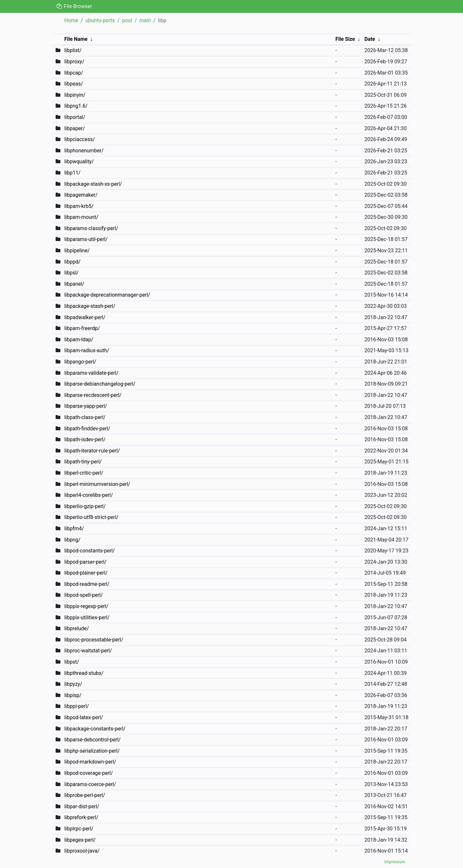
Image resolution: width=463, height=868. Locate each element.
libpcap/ (74, 73)
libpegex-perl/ (80, 840)
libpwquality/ (79, 161)
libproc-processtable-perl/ (94, 640)
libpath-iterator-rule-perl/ (92, 451)
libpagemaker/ (81, 195)
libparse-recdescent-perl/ (93, 395)
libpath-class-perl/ (85, 417)
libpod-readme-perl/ (87, 584)
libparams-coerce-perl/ (90, 784)
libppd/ (72, 262)
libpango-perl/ (80, 362)
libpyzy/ (73, 684)
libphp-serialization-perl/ (92, 751)
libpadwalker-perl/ (85, 317)
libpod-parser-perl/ (85, 562)
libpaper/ (75, 128)
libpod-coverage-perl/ (89, 773)
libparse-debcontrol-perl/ (92, 740)
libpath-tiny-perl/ (83, 462)
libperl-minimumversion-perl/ (97, 484)
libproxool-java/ (82, 851)
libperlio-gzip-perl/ (85, 506)
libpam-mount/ (81, 217)
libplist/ (73, 50)
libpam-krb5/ (79, 206)
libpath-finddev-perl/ (87, 429)
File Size (345, 39)
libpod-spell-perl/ (84, 595)
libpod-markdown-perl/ (90, 762)
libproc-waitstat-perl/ (88, 651)
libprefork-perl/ (81, 817)
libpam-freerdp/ (82, 328)
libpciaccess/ (80, 139)
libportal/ (75, 117)
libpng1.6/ (76, 106)
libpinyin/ (75, 95)
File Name (76, 39)
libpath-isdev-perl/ (85, 439)
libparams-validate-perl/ (91, 373)
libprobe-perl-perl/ (85, 795)
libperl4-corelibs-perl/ (89, 495)
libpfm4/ (74, 528)
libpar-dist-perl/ (82, 806)
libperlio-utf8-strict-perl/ (91, 517)
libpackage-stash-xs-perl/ (93, 184)
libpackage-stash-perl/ (90, 306)
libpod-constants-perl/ (90, 551)
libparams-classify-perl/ (91, 228)
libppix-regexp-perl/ (86, 606)
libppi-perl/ (77, 706)
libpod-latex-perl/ (84, 717)
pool (127, 20)
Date (370, 39)
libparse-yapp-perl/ (86, 406)
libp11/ (72, 173)
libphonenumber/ (84, 151)
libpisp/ (73, 695)
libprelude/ (77, 628)
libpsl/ (72, 273)
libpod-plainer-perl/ (86, 573)
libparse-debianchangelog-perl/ (100, 384)
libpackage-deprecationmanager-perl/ (107, 295)
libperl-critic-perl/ (84, 473)
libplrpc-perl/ (79, 829)
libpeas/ (74, 84)
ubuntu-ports (100, 20)
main (145, 20)
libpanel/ (74, 284)
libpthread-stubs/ (84, 673)
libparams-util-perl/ (86, 239)
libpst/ (72, 662)
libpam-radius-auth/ (87, 350)
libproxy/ (74, 62)
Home (71, 20)
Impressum (395, 862)
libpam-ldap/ (79, 340)
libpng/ (72, 540)
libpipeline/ (77, 251)
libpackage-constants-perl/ (95, 729)
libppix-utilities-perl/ (87, 617)
